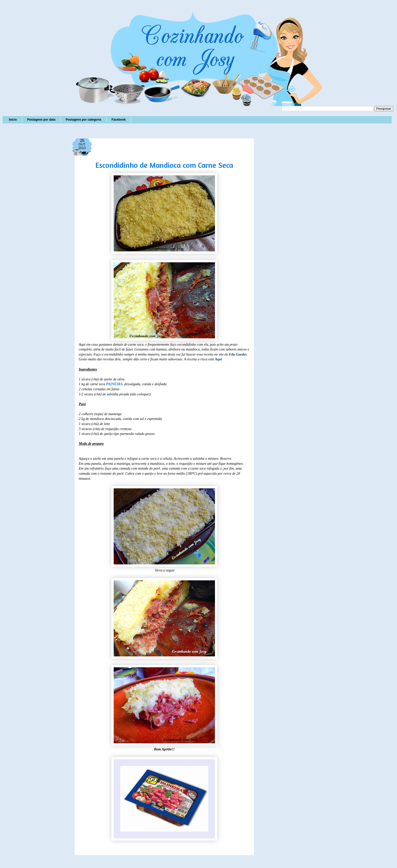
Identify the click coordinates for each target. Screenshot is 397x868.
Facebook (118, 120)
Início (13, 120)
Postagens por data (41, 120)
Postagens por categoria (83, 120)
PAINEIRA (115, 384)
